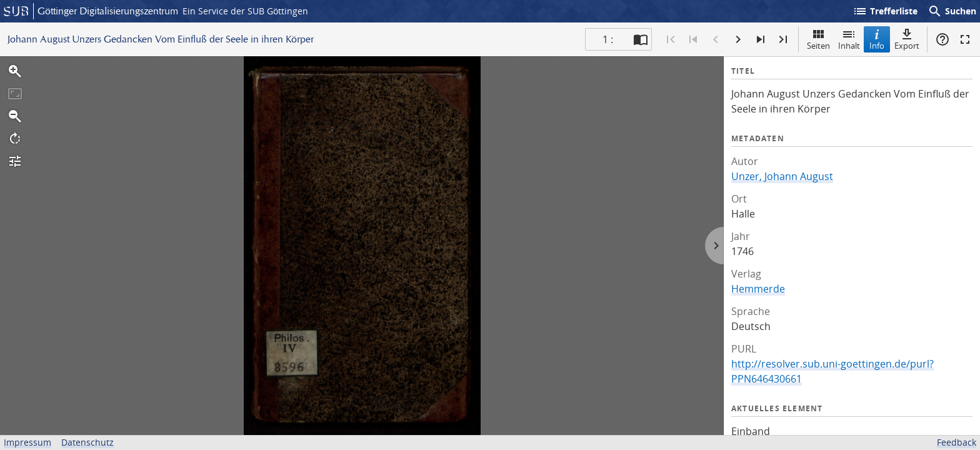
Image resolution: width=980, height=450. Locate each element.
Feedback (957, 442)
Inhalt (849, 39)
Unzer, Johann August (782, 176)
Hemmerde (758, 289)
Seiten (818, 39)
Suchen (952, 11)
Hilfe (942, 39)
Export (907, 39)
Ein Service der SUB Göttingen (245, 11)
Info (877, 39)
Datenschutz (87, 442)
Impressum (27, 442)
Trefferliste (885, 11)
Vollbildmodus (965, 39)
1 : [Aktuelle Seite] (608, 39)
